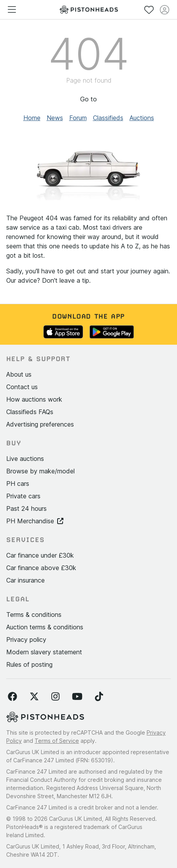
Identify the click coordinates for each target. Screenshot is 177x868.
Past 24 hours (26, 508)
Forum (78, 118)
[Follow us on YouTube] (77, 697)
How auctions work (34, 399)
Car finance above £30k (41, 568)
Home (32, 118)
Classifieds (108, 118)
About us (19, 374)
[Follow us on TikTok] (99, 697)
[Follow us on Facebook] (12, 697)
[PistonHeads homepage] (89, 10)
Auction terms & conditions (45, 627)
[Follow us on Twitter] (34, 697)
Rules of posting (29, 664)
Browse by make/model (40, 471)
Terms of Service (57, 741)
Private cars (23, 496)
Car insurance (25, 580)
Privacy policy (26, 639)
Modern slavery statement (44, 652)
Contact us (22, 387)
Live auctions (25, 459)
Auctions (142, 118)
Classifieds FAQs (30, 412)
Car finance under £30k (40, 555)
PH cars (18, 484)
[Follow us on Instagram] (55, 697)
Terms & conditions (34, 615)
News (55, 118)
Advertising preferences (40, 424)
